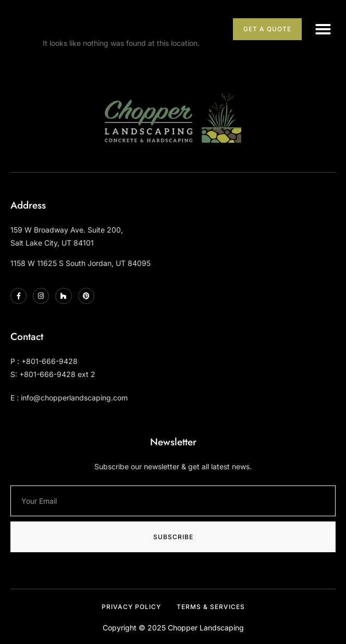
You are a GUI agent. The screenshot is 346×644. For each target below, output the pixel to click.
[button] (323, 29)
